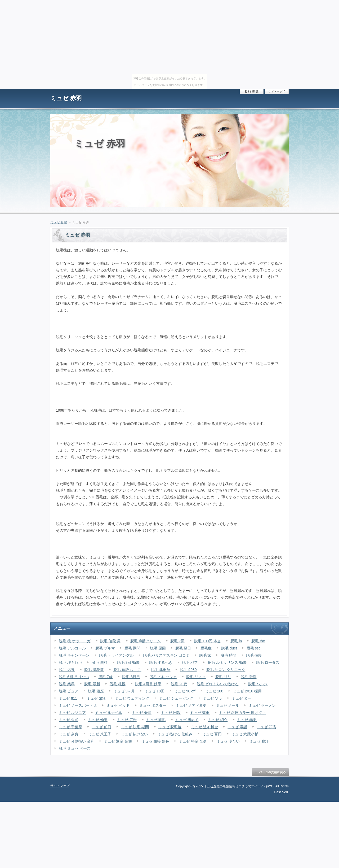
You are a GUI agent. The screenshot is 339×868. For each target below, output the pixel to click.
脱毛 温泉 (67, 670)
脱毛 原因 (158, 648)
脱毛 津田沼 (161, 670)
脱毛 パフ (190, 662)
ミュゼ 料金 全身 (193, 741)
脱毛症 (206, 648)
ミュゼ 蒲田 (200, 713)
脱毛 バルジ (258, 684)
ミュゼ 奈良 (69, 734)
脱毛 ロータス (268, 662)
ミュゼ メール (228, 705)
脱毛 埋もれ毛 (70, 662)
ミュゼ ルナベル (109, 713)
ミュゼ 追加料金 (204, 727)
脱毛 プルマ (105, 648)
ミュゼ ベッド (118, 705)
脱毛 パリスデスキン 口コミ (166, 655)
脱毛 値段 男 (110, 641)
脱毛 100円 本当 (208, 641)
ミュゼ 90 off (185, 691)
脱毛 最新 (92, 684)
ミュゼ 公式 (69, 720)
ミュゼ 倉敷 (59, 222)
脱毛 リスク (196, 677)
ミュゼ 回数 (171, 713)
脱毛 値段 (254, 655)
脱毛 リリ (223, 677)
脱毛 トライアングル (116, 655)
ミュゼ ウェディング (132, 698)
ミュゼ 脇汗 (259, 741)
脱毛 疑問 (249, 677)
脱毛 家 (205, 655)
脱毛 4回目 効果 (148, 684)
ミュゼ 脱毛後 (170, 727)
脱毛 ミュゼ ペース (75, 748)
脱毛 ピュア (69, 691)
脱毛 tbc (258, 641)
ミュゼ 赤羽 (66, 98)
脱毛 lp (236, 641)
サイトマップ (277, 92)
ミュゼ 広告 (127, 720)
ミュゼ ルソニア (72, 713)
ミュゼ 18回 (154, 691)
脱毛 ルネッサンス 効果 (227, 662)
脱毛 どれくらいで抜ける (218, 684)
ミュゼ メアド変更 (191, 705)
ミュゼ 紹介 (218, 720)
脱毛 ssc (254, 648)
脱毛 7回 (177, 641)
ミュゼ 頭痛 (266, 727)
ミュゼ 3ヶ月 (124, 691)
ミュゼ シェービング (176, 698)
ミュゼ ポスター (153, 705)
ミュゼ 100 (214, 691)
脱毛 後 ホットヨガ (75, 641)
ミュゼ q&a (96, 698)
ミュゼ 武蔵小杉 (245, 734)
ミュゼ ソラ (213, 698)
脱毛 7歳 (106, 677)
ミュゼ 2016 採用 (247, 691)
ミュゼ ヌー (242, 698)
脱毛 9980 (188, 670)
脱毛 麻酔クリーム (146, 641)
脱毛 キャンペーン (74, 655)
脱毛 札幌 (118, 684)
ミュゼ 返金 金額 (118, 741)
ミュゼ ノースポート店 (78, 705)
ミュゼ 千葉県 (70, 727)
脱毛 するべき (161, 662)
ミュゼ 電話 (237, 727)
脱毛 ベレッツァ (163, 677)
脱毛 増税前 (94, 670)
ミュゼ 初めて (187, 720)
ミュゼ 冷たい (228, 741)
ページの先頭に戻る (270, 772)
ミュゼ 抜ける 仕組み (175, 734)
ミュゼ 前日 (101, 727)
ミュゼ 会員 (142, 713)
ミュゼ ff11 (68, 698)
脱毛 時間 (229, 655)
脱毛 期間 (132, 648)
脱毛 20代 (179, 684)
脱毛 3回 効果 (128, 662)
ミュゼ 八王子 (100, 734)
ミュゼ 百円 (212, 734)
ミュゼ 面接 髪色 (155, 741)
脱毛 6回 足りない (74, 677)
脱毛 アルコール (72, 648)
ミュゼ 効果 (98, 720)
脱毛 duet (229, 648)
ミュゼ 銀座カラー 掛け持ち (242, 713)
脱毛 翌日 (183, 648)
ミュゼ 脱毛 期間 (135, 727)
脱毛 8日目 (131, 677)
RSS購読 (252, 92)
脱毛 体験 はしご (127, 670)
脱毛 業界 (67, 684)
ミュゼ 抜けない (134, 734)
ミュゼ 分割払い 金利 (77, 741)
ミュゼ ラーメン (262, 705)
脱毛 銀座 (96, 691)
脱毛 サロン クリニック (226, 670)
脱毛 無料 (100, 662)
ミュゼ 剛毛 (156, 720)
